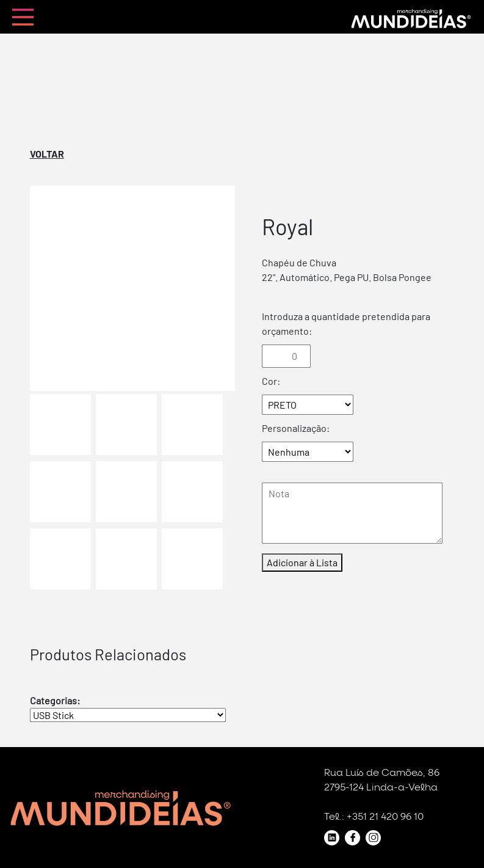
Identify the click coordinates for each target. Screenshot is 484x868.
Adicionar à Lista (302, 562)
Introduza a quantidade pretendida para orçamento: (346, 323)
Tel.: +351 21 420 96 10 (374, 817)
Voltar (47, 154)
